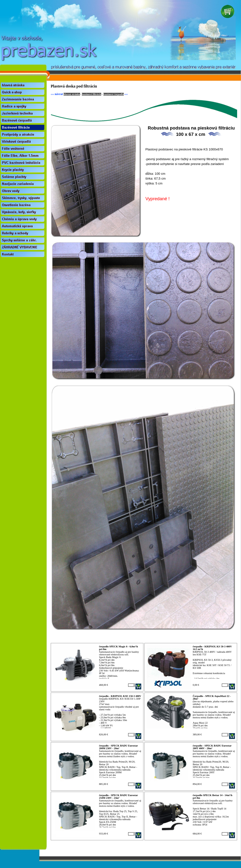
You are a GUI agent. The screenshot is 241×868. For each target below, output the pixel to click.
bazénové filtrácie (91, 94)
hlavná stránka (72, 94)
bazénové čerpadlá (114, 94)
